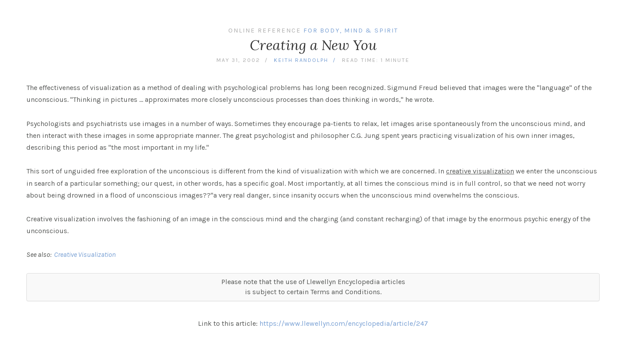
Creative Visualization (85, 254)
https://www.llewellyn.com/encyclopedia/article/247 (344, 323)
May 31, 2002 (238, 60)
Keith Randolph (301, 60)
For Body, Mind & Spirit (351, 31)
